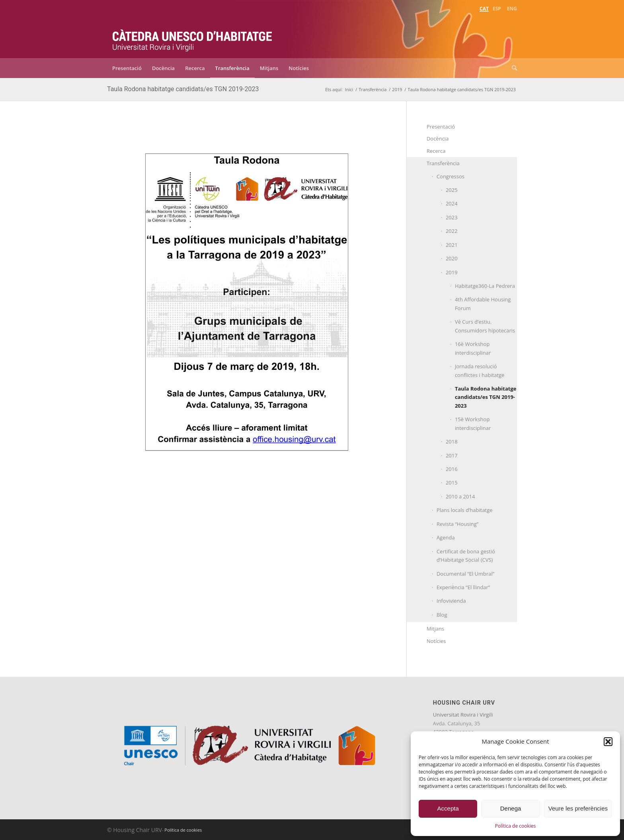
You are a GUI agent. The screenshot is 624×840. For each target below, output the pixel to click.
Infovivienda (451, 601)
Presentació (441, 127)
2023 (452, 217)
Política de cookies (516, 826)
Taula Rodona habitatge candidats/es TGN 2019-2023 (183, 89)
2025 (452, 190)
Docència (438, 139)
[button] (608, 742)
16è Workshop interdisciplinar (473, 348)
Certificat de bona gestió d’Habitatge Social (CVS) (466, 556)
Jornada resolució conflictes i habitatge (480, 370)
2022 (452, 231)
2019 (452, 272)
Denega (511, 808)
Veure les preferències (578, 808)
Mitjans (435, 629)
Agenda (446, 537)
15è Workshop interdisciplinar (473, 423)
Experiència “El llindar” (463, 587)
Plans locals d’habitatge (465, 510)
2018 (452, 441)
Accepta (448, 808)
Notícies (436, 641)
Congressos (450, 176)
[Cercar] (512, 68)
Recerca (436, 151)
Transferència (443, 163)
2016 (452, 469)
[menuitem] (484, 8)
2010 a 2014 (460, 496)
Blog (442, 615)
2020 (452, 258)
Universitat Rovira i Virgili (463, 715)
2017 (452, 455)
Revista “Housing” (457, 524)
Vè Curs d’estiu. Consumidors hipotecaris (485, 326)
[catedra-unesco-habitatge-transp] (193, 35)
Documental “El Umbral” (466, 574)
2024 (452, 203)
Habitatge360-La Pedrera (485, 286)
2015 (452, 483)
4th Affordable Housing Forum (483, 304)
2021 (452, 245)
